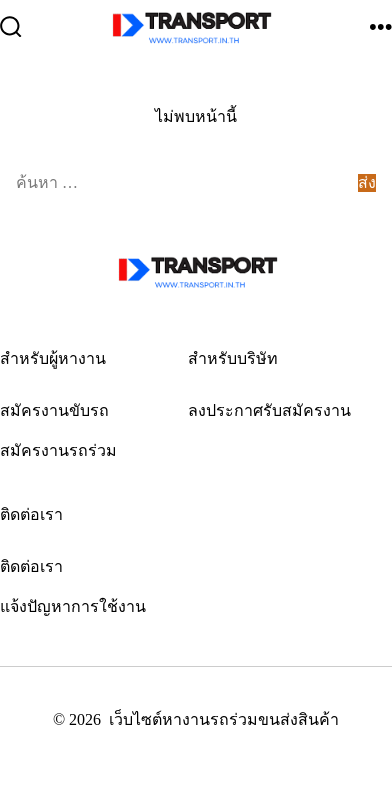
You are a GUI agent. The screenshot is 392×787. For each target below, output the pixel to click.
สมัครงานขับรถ (54, 410)
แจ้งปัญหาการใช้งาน (73, 606)
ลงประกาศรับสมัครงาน (269, 410)
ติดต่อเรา (31, 566)
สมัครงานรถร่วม (58, 450)
